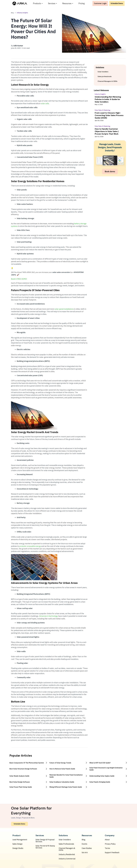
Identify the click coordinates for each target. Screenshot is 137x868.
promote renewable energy (30, 546)
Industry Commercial (67, 859)
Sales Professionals (66, 844)
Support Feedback (112, 853)
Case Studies (87, 848)
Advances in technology (48, 616)
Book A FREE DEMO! (19, 279)
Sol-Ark (85, 853)
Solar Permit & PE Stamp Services (45, 847)
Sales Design (17, 844)
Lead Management (20, 840)
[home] (20, 3)
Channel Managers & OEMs (67, 849)
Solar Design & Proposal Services (45, 841)
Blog (83, 840)
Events (84, 844)
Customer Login (100, 3)
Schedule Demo (117, 3)
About (107, 840)
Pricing (82, 3)
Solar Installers (65, 840)
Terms (107, 848)
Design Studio (18, 848)
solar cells (45, 103)
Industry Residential (67, 854)
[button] (38, 3)
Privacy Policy (110, 844)
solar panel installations (64, 309)
